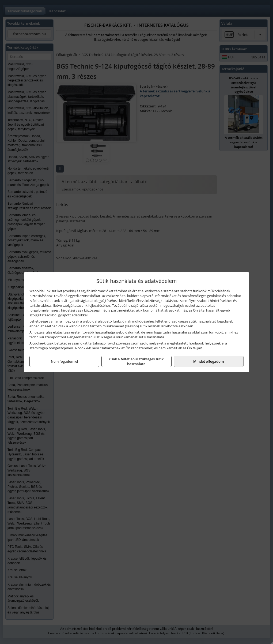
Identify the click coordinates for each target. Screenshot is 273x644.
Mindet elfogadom (208, 361)
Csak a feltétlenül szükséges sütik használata (136, 361)
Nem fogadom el (65, 361)
